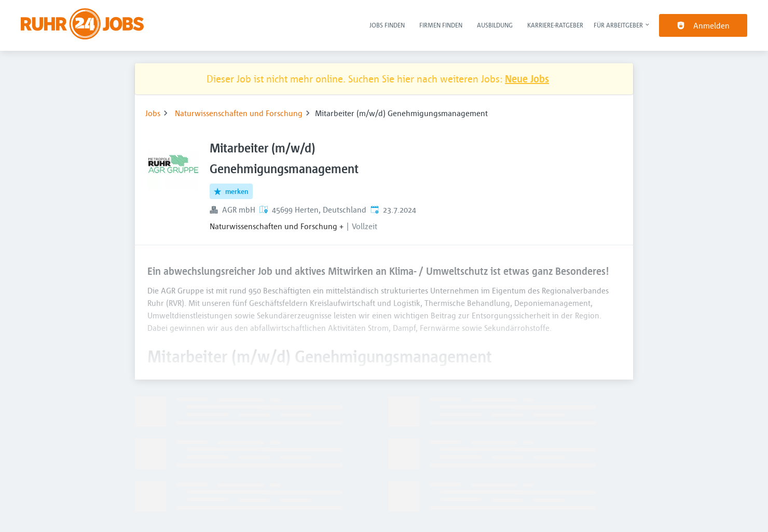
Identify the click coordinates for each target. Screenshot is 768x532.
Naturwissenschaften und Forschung (239, 113)
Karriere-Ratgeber (555, 25)
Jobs (153, 113)
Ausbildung (495, 25)
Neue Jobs (527, 79)
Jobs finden (387, 25)
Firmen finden (441, 25)
